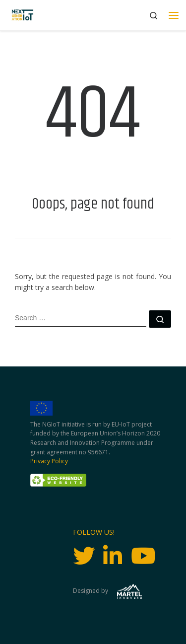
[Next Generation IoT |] (23, 15)
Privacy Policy (49, 461)
